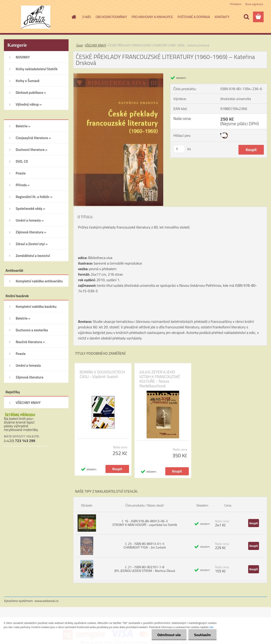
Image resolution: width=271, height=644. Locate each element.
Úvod (79, 45)
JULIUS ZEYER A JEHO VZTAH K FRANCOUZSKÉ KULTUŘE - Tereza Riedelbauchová (160, 379)
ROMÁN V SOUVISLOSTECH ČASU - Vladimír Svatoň (102, 374)
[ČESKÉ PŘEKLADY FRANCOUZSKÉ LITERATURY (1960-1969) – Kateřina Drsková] (118, 75)
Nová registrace (254, 4)
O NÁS (87, 17)
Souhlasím (202, 635)
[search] (246, 17)
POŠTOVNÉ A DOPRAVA (194, 17)
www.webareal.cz (47, 601)
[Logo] (36, 17)
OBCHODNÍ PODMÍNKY (111, 17)
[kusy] (179, 149)
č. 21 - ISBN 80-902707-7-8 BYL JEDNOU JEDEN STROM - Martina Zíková (145, 569)
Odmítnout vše (169, 635)
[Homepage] (74, 17)
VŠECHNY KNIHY (95, 45)
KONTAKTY (222, 17)
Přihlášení (236, 4)
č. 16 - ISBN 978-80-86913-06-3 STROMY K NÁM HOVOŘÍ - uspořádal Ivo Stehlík (145, 523)
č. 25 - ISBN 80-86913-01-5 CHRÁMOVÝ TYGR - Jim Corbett (145, 545)
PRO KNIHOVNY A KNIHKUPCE (152, 17)
